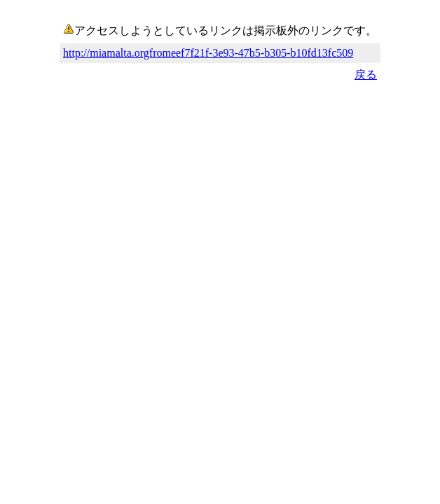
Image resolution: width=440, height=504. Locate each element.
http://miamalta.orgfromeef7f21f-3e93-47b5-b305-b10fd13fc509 (208, 53)
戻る (366, 75)
